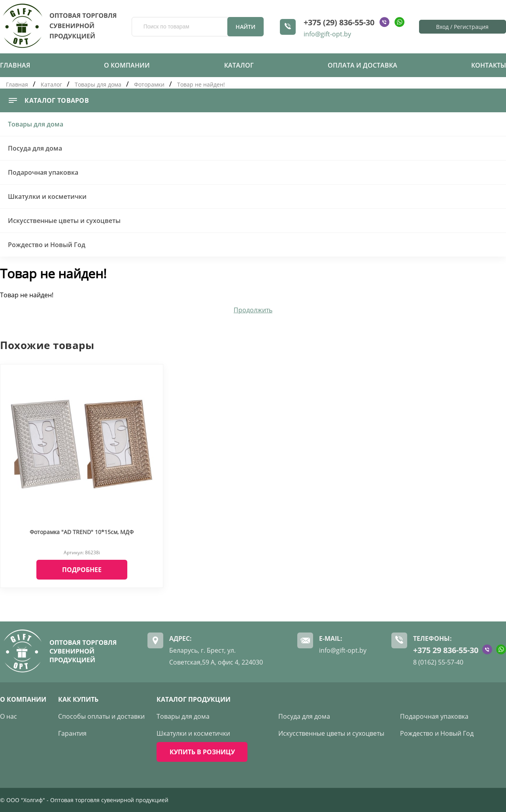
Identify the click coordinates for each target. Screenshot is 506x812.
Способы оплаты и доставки (101, 716)
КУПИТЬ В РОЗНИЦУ (202, 752)
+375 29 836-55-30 (446, 650)
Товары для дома (98, 84)
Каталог (239, 65)
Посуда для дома (35, 148)
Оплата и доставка (363, 65)
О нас (8, 716)
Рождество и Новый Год (47, 245)
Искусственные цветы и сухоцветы (64, 221)
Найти (245, 27)
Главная (15, 65)
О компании (127, 65)
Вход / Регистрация (462, 27)
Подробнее (82, 570)
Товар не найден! (201, 84)
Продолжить (253, 310)
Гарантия (72, 733)
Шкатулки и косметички (47, 196)
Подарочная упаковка (43, 172)
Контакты (489, 65)
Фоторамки (149, 84)
